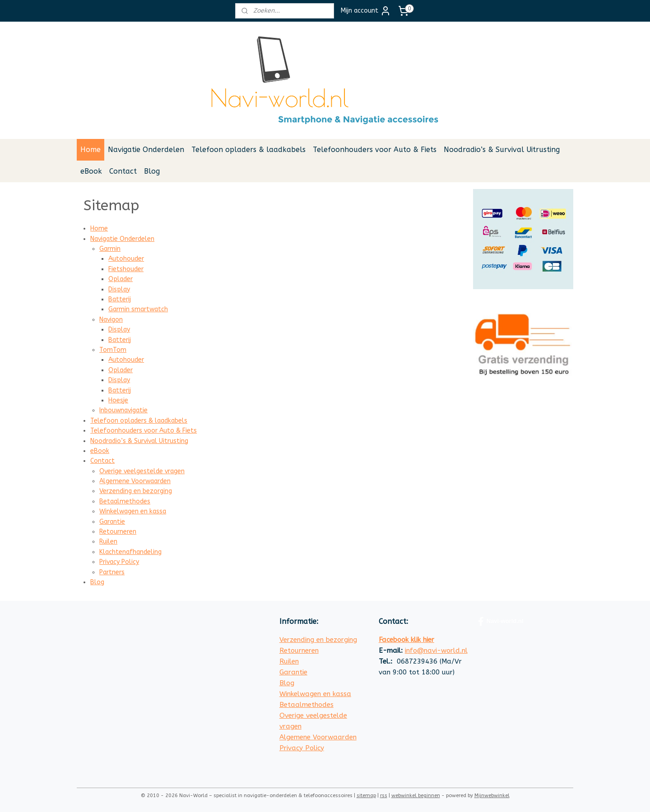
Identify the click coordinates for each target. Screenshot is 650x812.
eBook (91, 171)
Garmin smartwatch (138, 309)
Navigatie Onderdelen (146, 150)
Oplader (121, 279)
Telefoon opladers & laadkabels (248, 150)
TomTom (113, 350)
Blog (152, 171)
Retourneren (118, 532)
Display (119, 289)
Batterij (120, 299)
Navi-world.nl (501, 622)
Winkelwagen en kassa (133, 511)
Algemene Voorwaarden (135, 481)
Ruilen (108, 542)
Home (91, 150)
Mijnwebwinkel (492, 796)
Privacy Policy (119, 562)
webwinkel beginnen (416, 796)
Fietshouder (126, 269)
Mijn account (366, 11)
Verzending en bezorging (136, 491)
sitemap (366, 796)
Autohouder (126, 259)
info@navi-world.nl (436, 651)
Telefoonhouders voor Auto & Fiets (375, 150)
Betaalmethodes (125, 501)
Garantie (112, 522)
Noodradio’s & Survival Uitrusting (502, 150)
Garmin (110, 249)
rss (384, 796)
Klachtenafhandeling (130, 552)
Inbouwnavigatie (123, 410)
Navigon (111, 320)
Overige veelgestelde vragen (142, 471)
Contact (123, 171)
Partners (112, 572)
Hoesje (118, 400)
